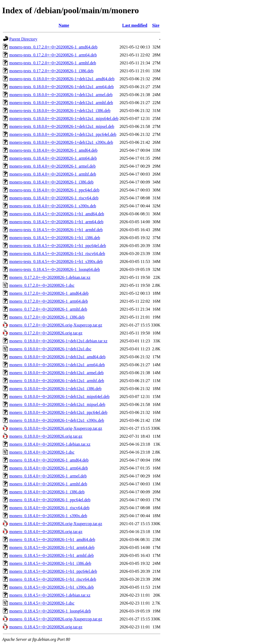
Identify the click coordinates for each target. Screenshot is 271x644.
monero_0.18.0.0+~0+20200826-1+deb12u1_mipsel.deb (57, 404)
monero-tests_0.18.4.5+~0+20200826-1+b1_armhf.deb (56, 230)
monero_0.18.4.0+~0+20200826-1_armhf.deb (48, 484)
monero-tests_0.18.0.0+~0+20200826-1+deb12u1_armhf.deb (61, 103)
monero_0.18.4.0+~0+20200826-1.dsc (42, 452)
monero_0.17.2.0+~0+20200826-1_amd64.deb (49, 293)
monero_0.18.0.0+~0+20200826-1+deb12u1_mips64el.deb (59, 397)
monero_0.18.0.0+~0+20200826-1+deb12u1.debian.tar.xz (58, 341)
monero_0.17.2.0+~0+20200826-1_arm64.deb (49, 301)
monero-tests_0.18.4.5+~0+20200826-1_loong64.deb (55, 269)
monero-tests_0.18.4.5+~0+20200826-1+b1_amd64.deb (57, 214)
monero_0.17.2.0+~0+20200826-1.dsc (42, 285)
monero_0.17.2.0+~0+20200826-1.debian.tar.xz (50, 277)
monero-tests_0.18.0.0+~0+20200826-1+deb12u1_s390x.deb (61, 142)
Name (64, 25)
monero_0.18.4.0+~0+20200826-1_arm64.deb (49, 468)
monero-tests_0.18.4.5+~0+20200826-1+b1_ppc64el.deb (58, 246)
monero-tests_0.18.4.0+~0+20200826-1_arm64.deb (53, 158)
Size (156, 25)
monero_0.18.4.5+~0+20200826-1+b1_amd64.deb (52, 540)
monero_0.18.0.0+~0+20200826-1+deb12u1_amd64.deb (57, 357)
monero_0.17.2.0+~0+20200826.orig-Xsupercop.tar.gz (56, 325)
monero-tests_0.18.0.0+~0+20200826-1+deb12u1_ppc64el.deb (63, 134)
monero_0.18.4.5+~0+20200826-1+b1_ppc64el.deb (53, 571)
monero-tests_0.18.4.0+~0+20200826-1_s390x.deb (53, 206)
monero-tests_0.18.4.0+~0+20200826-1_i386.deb (51, 182)
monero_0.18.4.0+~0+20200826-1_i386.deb (47, 492)
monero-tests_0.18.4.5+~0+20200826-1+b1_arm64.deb (56, 222)
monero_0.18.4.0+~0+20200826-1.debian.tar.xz (50, 444)
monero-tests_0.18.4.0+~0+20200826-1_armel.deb (52, 166)
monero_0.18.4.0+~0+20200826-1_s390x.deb (48, 516)
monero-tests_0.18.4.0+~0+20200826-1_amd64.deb (53, 150)
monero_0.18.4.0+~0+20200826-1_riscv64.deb (49, 508)
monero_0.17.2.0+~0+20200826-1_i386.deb (47, 317)
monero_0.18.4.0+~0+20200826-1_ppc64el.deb (50, 500)
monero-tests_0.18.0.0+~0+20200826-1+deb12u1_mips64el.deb (64, 118)
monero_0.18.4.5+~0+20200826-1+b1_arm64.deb (52, 547)
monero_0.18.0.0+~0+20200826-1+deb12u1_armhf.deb (57, 381)
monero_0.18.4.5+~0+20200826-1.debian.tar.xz (50, 595)
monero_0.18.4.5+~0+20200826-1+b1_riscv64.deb (53, 579)
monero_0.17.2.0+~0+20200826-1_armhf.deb (48, 309)
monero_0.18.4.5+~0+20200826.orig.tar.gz (46, 627)
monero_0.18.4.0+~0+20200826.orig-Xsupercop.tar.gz (56, 524)
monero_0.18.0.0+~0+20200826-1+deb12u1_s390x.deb (57, 420)
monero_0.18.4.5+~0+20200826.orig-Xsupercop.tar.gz (56, 619)
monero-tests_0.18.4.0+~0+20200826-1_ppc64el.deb (54, 190)
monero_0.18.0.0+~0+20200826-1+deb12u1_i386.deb (55, 389)
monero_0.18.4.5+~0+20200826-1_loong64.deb (50, 611)
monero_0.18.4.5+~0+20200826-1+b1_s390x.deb (51, 587)
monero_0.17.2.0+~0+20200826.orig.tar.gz (46, 333)
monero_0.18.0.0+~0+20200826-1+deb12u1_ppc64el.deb (58, 412)
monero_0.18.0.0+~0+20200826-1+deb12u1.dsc (50, 349)
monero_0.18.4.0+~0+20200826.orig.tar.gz (46, 532)
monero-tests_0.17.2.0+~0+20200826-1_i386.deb (51, 71)
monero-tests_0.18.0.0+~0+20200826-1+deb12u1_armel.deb (61, 95)
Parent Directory (23, 39)
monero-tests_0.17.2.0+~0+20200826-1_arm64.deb (53, 55)
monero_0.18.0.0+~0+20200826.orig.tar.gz (46, 436)
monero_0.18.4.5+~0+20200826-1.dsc (42, 603)
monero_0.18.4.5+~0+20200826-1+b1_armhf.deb (51, 555)
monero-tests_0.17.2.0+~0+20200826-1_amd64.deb (53, 47)
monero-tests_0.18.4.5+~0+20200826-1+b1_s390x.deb (56, 261)
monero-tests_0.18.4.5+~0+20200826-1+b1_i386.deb (55, 238)
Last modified (135, 25)
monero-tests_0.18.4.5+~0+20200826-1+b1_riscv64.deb (57, 254)
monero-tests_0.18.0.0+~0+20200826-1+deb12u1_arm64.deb (62, 87)
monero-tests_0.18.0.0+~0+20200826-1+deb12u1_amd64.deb (62, 79)
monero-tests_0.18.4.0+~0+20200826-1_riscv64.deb (54, 198)
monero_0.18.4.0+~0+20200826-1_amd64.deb (49, 460)
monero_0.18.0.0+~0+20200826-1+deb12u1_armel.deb (57, 373)
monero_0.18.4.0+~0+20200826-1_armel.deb (48, 476)
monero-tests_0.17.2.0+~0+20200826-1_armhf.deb (53, 63)
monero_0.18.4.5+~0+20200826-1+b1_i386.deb (50, 563)
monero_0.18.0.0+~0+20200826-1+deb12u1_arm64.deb (57, 365)
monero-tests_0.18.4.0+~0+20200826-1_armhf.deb (53, 174)
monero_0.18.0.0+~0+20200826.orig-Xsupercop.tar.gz (56, 428)
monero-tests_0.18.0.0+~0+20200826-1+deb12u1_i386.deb (60, 111)
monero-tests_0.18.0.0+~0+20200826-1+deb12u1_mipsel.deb (62, 126)
